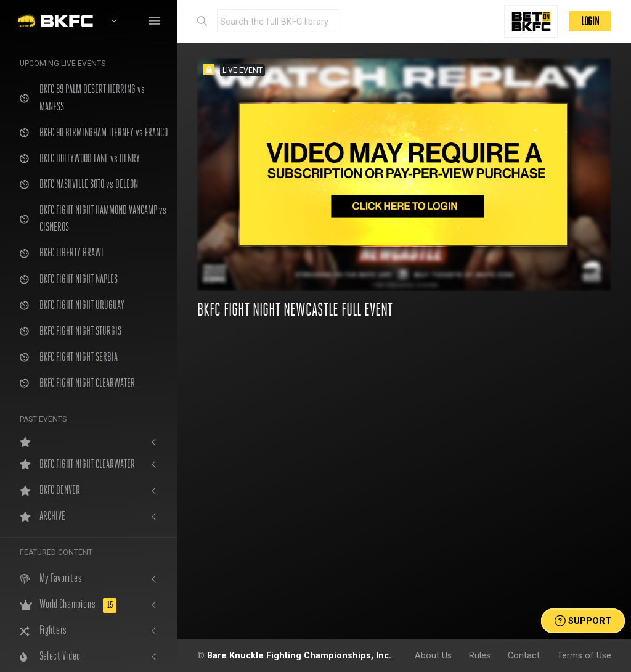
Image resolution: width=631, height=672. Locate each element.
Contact (524, 655)
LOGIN (590, 21)
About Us (433, 655)
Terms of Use (584, 655)
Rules (480, 655)
